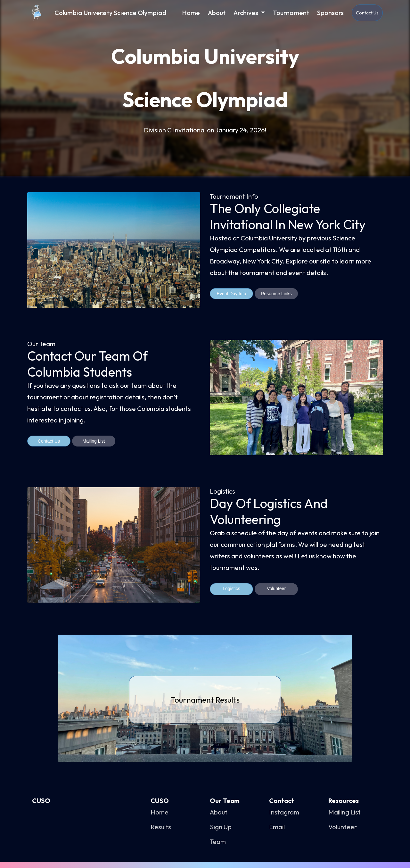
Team (218, 842)
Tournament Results (205, 699)
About (217, 13)
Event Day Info (232, 294)
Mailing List (94, 441)
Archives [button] (246, 13)
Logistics (231, 588)
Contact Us (367, 13)
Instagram (284, 812)
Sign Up (221, 827)
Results (161, 827)
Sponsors (330, 13)
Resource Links (276, 294)
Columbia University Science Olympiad (111, 13)
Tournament (291, 13)
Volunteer (276, 588)
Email (277, 827)
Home (193, 13)
